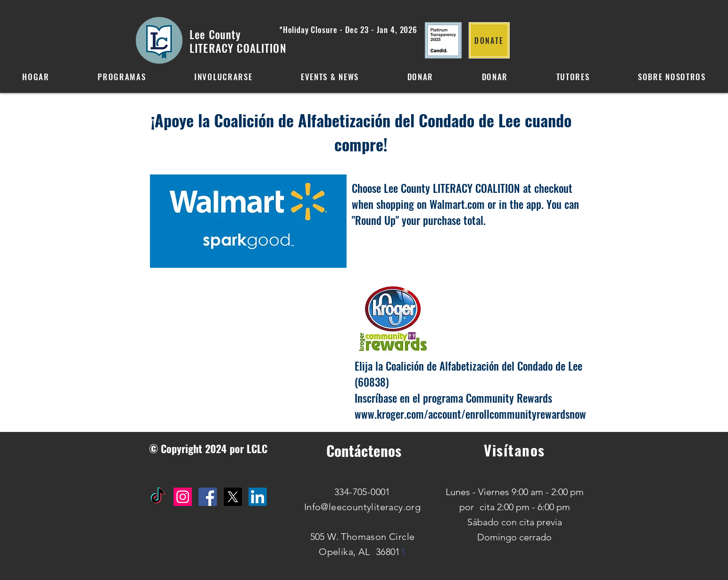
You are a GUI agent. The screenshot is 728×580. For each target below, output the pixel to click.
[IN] (258, 497)
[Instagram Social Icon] (183, 497)
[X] (233, 497)
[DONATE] (489, 40)
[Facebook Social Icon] (208, 497)
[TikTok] (158, 497)
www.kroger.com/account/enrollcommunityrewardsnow (470, 414)
